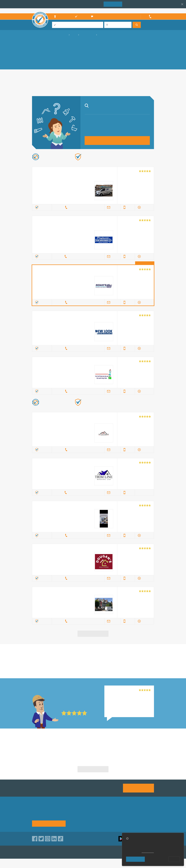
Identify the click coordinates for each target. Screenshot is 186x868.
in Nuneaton (93, 662)
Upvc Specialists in (52, 746)
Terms (94, 822)
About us (74, 813)
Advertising (118, 813)
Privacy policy (141, 813)
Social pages (119, 822)
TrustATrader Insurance (90, 852)
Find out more (120, 161)
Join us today (139, 788)
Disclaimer (139, 818)
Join (113, 4)
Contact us (118, 818)
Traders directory (99, 818)
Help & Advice (76, 818)
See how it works (49, 823)
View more (93, 634)
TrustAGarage (65, 852)
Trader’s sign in (147, 11)
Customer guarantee (144, 822)
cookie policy (148, 852)
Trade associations (100, 813)
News (72, 822)
